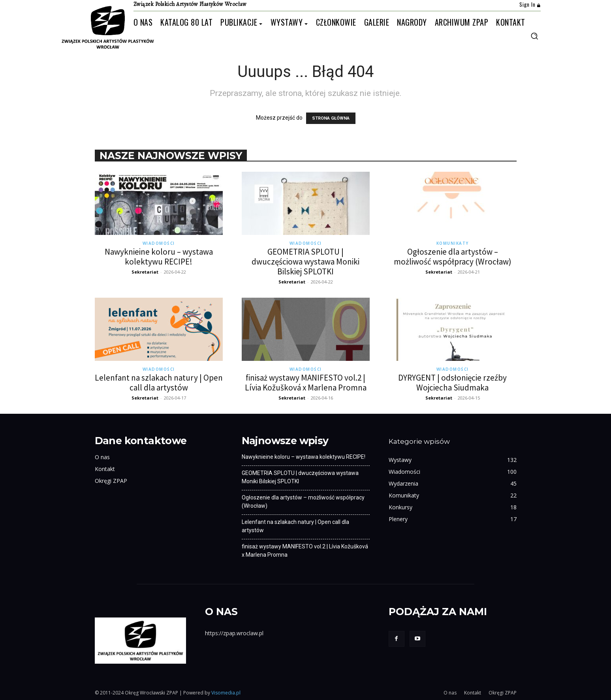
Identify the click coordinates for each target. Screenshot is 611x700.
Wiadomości (159, 243)
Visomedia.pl (226, 693)
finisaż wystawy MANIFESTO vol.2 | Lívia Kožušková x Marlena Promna (306, 383)
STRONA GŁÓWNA (331, 118)
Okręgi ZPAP (111, 481)
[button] (534, 36)
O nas (102, 457)
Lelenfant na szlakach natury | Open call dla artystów (159, 383)
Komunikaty (453, 243)
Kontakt (105, 469)
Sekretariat (145, 272)
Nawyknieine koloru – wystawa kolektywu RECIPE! (159, 257)
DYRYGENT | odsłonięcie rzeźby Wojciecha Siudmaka (452, 383)
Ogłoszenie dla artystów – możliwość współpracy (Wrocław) (453, 257)
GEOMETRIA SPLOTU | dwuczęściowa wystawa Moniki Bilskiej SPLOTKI (305, 262)
